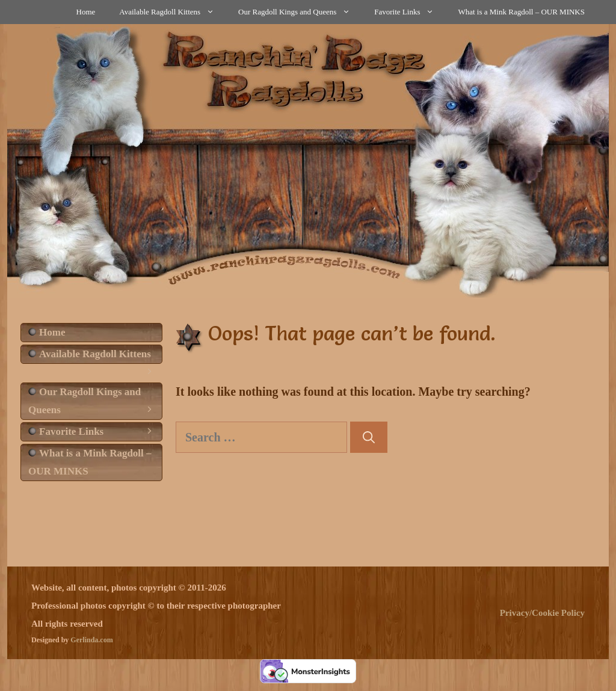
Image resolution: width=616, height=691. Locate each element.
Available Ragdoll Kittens (173, 12)
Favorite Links (410, 12)
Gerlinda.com (91, 640)
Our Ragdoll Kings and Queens (300, 12)
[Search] (369, 437)
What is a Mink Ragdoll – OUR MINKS (521, 12)
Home (86, 12)
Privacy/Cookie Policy (542, 613)
